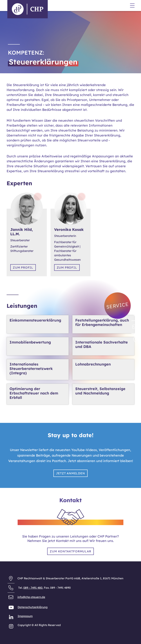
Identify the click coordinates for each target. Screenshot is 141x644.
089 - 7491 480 (33, 588)
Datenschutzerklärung (33, 607)
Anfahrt (12, 24)
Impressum (25, 616)
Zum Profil (23, 267)
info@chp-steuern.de (31, 597)
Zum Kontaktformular (70, 551)
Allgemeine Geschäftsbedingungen (30, 20)
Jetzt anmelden (70, 473)
